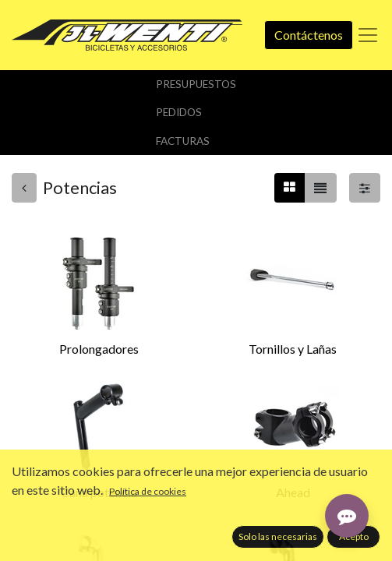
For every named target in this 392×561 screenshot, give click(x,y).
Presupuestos (196, 84)
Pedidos (179, 112)
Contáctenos (309, 35)
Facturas (183, 141)
